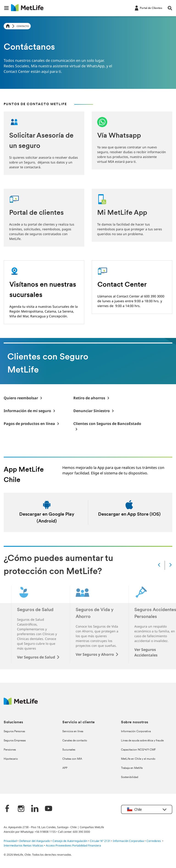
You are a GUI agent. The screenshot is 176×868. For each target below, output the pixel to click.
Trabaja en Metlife (132, 768)
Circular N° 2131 (100, 841)
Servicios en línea (73, 732)
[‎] (7, 809)
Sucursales (69, 750)
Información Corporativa (136, 732)
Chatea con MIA (72, 759)
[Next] (170, 565)
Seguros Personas (14, 732)
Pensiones (10, 750)
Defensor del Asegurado (35, 841)
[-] (148, 8)
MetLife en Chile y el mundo (138, 759)
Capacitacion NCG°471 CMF (138, 750)
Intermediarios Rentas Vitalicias (23, 845)
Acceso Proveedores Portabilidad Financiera (73, 845)
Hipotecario (11, 759)
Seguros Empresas (15, 741)
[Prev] (159, 565)
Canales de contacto (75, 741)
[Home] (8, 26)
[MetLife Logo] (21, 703)
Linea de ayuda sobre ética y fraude (142, 741)
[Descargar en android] (47, 512)
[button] (6, 8)
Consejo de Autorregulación (70, 841)
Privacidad (11, 841)
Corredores (154, 841)
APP (65, 768)
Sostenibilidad (130, 777)
